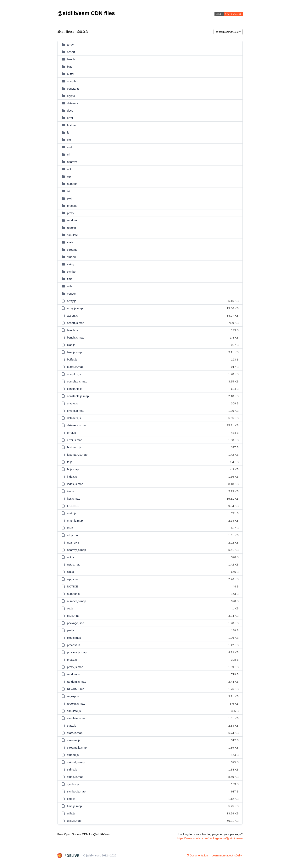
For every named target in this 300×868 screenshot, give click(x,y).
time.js (71, 799)
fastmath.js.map (77, 455)
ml (69, 154)
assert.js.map (76, 323)
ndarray (72, 162)
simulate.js (74, 711)
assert (71, 52)
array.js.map (75, 308)
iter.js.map (74, 499)
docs (70, 110)
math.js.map (75, 521)
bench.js (72, 330)
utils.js (71, 813)
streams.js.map (77, 747)
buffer (71, 74)
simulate (72, 235)
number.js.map (76, 601)
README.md (76, 689)
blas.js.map (74, 352)
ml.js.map (73, 535)
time (70, 279)
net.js (70, 557)
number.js (73, 594)
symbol (72, 272)
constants (73, 89)
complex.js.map (77, 381)
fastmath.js (74, 447)
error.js (71, 433)
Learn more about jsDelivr (227, 855)
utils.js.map (74, 821)
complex (72, 81)
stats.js (72, 726)
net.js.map (74, 564)
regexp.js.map (76, 704)
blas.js (71, 345)
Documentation (197, 855)
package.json (75, 623)
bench (71, 59)
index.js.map (75, 484)
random (72, 220)
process (72, 206)
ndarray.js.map (76, 550)
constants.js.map (78, 396)
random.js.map (77, 682)
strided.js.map (76, 762)
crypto (71, 96)
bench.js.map (76, 337)
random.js (73, 674)
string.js (72, 769)
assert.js (72, 316)
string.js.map (75, 777)
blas (70, 67)
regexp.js (73, 696)
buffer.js (72, 359)
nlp (69, 176)
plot (69, 198)
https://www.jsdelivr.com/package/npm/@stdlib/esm (210, 838)
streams (72, 250)
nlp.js (70, 572)
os (69, 191)
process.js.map (77, 652)
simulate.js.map (77, 718)
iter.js (70, 491)
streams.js (74, 740)
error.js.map (75, 440)
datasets (72, 103)
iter (69, 140)
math (70, 147)
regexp (71, 228)
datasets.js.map (77, 425)
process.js (74, 645)
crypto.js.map (76, 411)
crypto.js (72, 403)
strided (71, 257)
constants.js (75, 389)
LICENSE (73, 506)
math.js (72, 513)
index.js (72, 477)
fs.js (70, 462)
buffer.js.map (75, 367)
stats (70, 242)
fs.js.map (73, 469)
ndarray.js (73, 542)
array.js (72, 301)
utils (70, 286)
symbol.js (73, 784)
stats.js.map (75, 733)
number (72, 184)
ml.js (70, 528)
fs (68, 132)
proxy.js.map (75, 667)
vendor (71, 294)
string (71, 264)
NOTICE (72, 586)
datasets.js (74, 418)
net (69, 169)
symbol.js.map (76, 791)
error (70, 118)
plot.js (71, 630)
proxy (71, 213)
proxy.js (72, 660)
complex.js (74, 374)
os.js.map (73, 616)
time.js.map (74, 806)
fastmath (73, 125)
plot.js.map (74, 638)
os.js (70, 608)
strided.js (73, 755)
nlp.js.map (74, 579)
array (70, 45)
